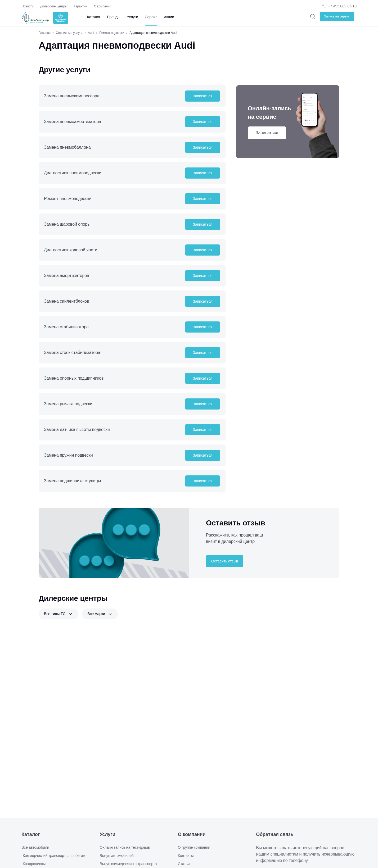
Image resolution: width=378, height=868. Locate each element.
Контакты (186, 856)
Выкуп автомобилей (116, 856)
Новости (28, 6)
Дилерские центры (54, 6)
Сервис (151, 17)
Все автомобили (35, 847)
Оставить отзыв (225, 561)
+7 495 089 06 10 (342, 6)
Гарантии (81, 6)
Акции (169, 17)
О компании (103, 6)
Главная (45, 33)
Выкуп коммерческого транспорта (128, 864)
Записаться (203, 96)
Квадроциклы (34, 864)
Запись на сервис (337, 16)
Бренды (114, 17)
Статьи (184, 864)
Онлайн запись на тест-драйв (125, 847)
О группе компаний (194, 847)
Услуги (132, 17)
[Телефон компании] (339, 6)
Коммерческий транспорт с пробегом (54, 856)
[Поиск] (313, 16)
